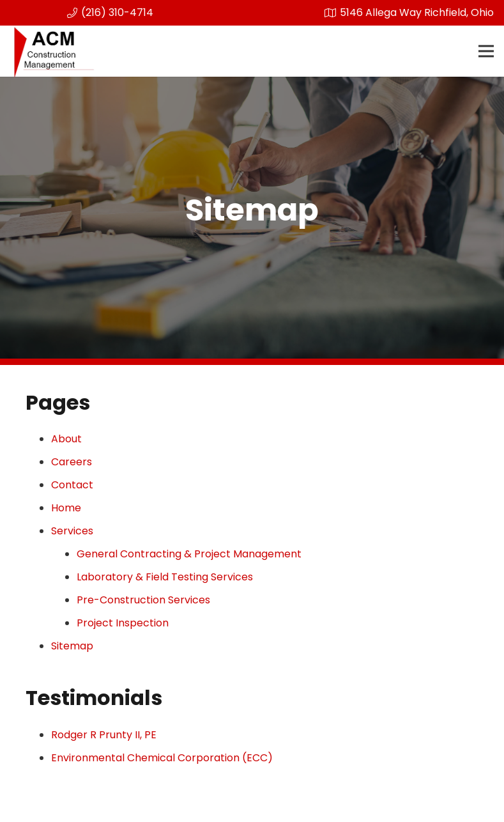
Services (72, 531)
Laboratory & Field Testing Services (165, 577)
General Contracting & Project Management (189, 554)
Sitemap (72, 646)
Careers (72, 462)
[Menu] (486, 51)
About (66, 439)
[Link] (54, 51)
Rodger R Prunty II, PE (104, 735)
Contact (72, 485)
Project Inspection (123, 623)
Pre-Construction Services (143, 600)
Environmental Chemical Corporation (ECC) (162, 758)
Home (66, 508)
